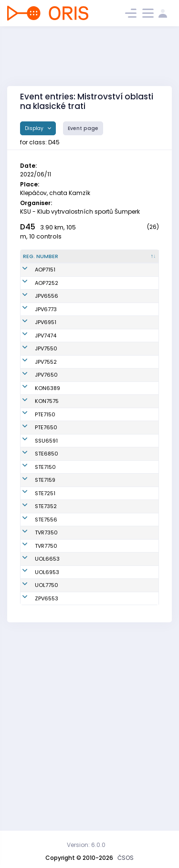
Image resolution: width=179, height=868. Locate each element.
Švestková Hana (89, 408)
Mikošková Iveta (88, 581)
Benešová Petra (87, 488)
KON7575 (47, 488)
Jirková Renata (87, 784)
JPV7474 (46, 387)
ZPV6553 (47, 784)
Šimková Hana (86, 740)
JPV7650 (46, 450)
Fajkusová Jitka (88, 345)
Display (35, 128)
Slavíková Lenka (89, 690)
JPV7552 (46, 429)
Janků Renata (85, 623)
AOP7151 (45, 282)
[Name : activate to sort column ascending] (90, 260)
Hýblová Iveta (85, 387)
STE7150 (45, 581)
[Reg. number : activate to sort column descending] (42, 260)
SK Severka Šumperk (133, 539)
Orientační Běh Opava (133, 282)
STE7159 (45, 602)
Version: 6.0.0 (86, 845)
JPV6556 (47, 324)
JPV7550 (46, 408)
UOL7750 (47, 767)
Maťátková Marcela (81, 602)
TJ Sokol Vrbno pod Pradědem (132, 690)
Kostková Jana (87, 282)
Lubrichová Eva (87, 665)
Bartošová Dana (88, 522)
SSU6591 (46, 539)
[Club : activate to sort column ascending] (137, 260)
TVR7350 (46, 690)
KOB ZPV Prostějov (131, 784)
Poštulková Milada (81, 560)
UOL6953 (47, 753)
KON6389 (47, 471)
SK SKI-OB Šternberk (132, 560)
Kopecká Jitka (86, 767)
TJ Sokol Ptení (137, 505)
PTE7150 (45, 505)
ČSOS (126, 858)
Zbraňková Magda (81, 645)
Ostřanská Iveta (89, 539)
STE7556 (46, 665)
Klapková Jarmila (79, 505)
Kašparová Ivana (90, 366)
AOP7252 (47, 303)
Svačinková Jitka (89, 719)
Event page (83, 128)
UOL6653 (47, 740)
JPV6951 (46, 366)
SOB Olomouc (137, 740)
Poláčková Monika (81, 429)
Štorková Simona (89, 324)
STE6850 (47, 560)
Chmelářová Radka (84, 450)
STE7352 (46, 644)
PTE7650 (46, 522)
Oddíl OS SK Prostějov (135, 324)
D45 (28, 227)
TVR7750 (46, 719)
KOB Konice (133, 471)
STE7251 (45, 623)
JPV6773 (46, 345)
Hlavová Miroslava (80, 471)
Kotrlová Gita (84, 753)
